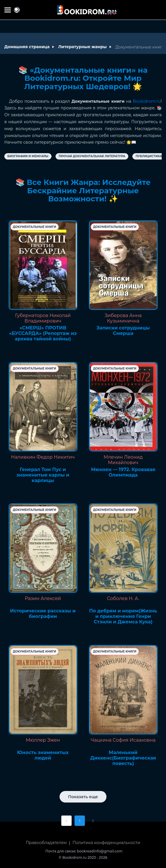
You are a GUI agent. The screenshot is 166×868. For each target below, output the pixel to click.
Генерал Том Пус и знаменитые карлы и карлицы (43, 475)
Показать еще (83, 797)
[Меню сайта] (8, 10)
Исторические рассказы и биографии (43, 614)
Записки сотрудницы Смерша (123, 331)
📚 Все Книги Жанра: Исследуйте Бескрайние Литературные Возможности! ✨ (83, 191)
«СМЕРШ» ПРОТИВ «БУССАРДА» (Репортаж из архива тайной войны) (43, 333)
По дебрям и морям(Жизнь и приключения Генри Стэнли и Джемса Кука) (123, 616)
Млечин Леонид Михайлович (123, 460)
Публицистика (149, 156)
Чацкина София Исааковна (123, 740)
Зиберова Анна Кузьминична (123, 318)
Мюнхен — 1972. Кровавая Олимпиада (123, 472)
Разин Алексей (43, 598)
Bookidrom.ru (147, 101)
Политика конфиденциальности (106, 843)
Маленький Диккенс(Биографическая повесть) (123, 758)
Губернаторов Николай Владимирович (43, 318)
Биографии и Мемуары (28, 156)
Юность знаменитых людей (43, 755)
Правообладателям (46, 843)
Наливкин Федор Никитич (43, 457)
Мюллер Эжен (43, 740)
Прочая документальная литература (92, 156)
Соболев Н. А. (123, 598)
